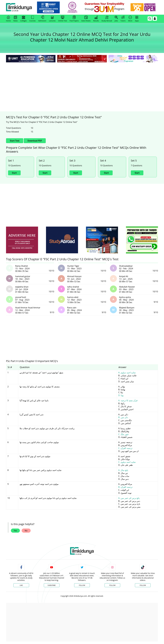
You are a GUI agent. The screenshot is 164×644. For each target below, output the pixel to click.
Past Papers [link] (74, 19)
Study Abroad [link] (107, 19)
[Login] (155, 19)
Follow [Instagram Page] (112, 585)
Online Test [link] (63, 19)
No (26, 531)
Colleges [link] (23, 19)
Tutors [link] (123, 19)
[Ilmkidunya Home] (20, 7)
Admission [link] (42, 19)
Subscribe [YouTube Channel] (52, 585)
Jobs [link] (116, 19)
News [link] (15, 19)
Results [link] (96, 19)
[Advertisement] (82, 82)
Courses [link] (32, 19)
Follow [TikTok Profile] (143, 585)
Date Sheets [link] (86, 19)
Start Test (15, 141)
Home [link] (8, 19)
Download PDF (35, 141)
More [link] (130, 19)
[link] (50, 7)
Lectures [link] (52, 19)
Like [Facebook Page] (21, 585)
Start (14, 173)
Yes (15, 531)
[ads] (22, 240)
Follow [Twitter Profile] (82, 585)
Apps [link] (137, 19)
